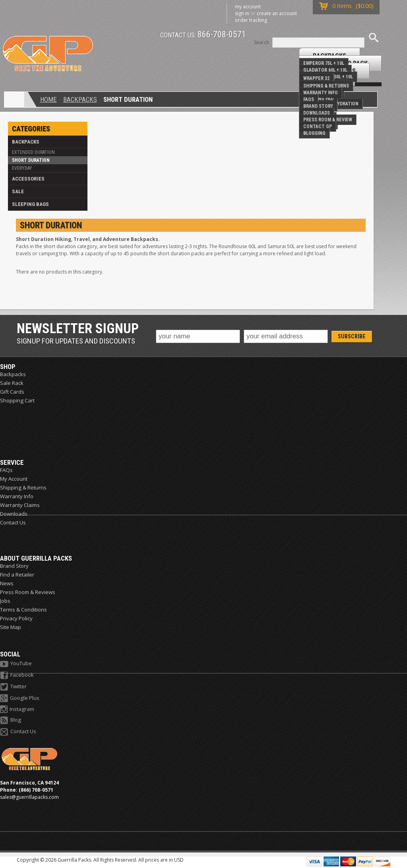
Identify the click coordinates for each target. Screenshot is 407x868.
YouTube (16, 664)
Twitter (13, 687)
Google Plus (20, 698)
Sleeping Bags (30, 204)
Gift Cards (12, 392)
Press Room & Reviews (28, 592)
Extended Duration (33, 152)
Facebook (17, 675)
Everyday (22, 168)
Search (262, 42)
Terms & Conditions (23, 610)
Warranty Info (321, 93)
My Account (248, 7)
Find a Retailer (17, 575)
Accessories (28, 179)
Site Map (11, 627)
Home (48, 99)
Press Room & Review (328, 120)
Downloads (317, 113)
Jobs (5, 601)
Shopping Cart (17, 400)
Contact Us (13, 522)
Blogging (314, 133)
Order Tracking (251, 20)
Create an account (277, 13)
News (7, 583)
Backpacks (80, 99)
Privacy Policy (16, 618)
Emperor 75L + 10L (324, 63)
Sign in (242, 13)
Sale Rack (12, 383)
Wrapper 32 (316, 78)
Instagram (17, 709)
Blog (11, 720)
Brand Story (318, 106)
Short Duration (31, 160)
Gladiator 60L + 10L (325, 70)
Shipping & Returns (326, 86)
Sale (18, 191)
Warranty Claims (20, 505)
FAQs (309, 99)
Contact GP (318, 126)
